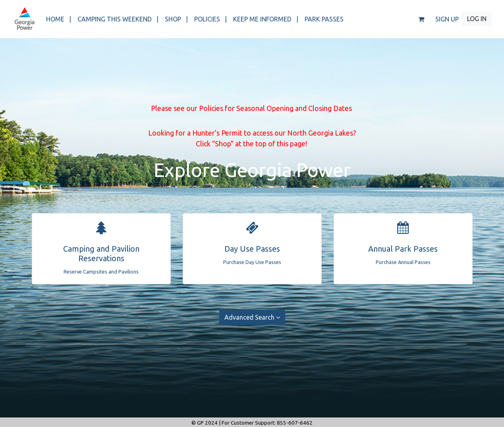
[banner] (24, 19)
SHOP (176, 19)
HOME (59, 19)
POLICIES (210, 19)
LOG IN (477, 19)
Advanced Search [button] (252, 317)
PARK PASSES (324, 19)
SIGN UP (447, 19)
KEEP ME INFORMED (266, 19)
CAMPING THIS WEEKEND (118, 19)
